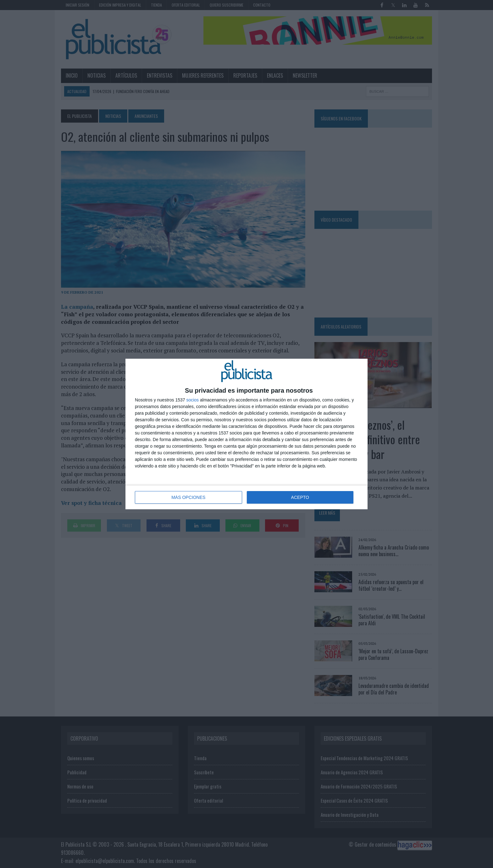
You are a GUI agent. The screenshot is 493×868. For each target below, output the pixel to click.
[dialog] (246, 434)
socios (192, 400)
